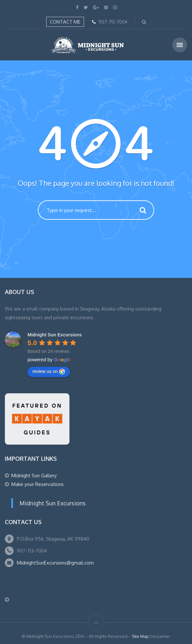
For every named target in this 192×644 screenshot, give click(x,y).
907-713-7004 (113, 22)
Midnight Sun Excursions (53, 503)
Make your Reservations (37, 484)
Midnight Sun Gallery (34, 475)
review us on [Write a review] (49, 372)
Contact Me (65, 22)
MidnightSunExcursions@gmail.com (55, 563)
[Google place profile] (55, 335)
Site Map (140, 636)
